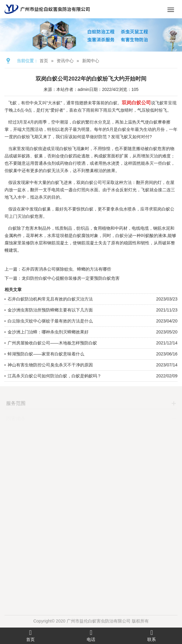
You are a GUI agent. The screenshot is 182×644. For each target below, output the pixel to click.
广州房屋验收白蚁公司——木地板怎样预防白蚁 (52, 343)
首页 (44, 61)
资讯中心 (65, 61)
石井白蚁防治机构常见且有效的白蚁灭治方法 (50, 299)
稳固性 (130, 243)
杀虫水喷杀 (125, 209)
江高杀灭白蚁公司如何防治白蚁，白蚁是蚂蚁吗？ (54, 376)
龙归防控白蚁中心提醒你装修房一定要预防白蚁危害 (71, 278)
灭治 (154, 156)
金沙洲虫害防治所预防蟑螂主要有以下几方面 (50, 310)
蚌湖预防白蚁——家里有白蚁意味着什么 (46, 354)
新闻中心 (91, 61)
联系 (152, 635)
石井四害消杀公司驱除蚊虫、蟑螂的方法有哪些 (66, 269)
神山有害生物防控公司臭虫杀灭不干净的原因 (50, 365)
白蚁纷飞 (68, 149)
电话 (91, 635)
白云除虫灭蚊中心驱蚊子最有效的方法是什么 (50, 321)
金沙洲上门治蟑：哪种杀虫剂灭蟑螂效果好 (48, 332)
